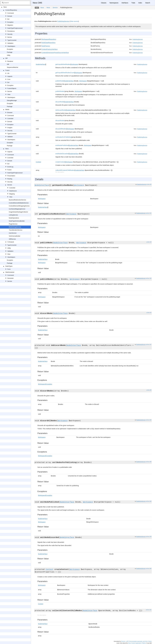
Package (10, 52)
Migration (10, 25)
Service (10, 37)
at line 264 (149, 501)
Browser (10, 112)
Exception (10, 22)
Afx (8, 73)
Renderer (10, 61)
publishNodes (60, 91)
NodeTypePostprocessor (15, 28)
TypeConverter (12, 40)
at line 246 (149, 462)
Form (9, 269)
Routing (10, 179)
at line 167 (149, 345)
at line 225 (149, 420)
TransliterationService (16, 230)
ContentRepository (11, 10)
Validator (10, 137)
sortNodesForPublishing (63, 137)
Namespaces (114, 3)
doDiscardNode (61, 110)
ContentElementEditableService (19, 203)
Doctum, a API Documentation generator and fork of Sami (136, 641)
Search (148, 3)
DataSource (13, 191)
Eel (8, 19)
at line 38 (149, 242)
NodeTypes (9, 266)
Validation (10, 43)
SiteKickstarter (10, 272)
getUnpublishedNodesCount (65, 73)
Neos (5, 7)
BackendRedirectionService (17, 200)
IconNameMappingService (17, 209)
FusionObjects (12, 88)
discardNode (60, 102)
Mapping (12, 194)
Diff (6, 58)
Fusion (7, 70)
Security (10, 34)
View (9, 94)
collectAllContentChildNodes (65, 170)
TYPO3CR (11, 242)
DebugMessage (12, 100)
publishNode (60, 81)
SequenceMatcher (13, 67)
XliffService (12, 239)
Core (9, 79)
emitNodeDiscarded (62, 154)
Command (11, 13)
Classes (104, 3)
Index (140, 3)
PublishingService (15, 227)
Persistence (11, 31)
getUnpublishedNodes (63, 64)
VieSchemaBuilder (15, 236)
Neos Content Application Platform (137, 643)
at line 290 (149, 569)
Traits (133, 3)
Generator (10, 278)
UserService (13, 233)
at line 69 (149, 184)
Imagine (10, 128)
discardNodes (60, 121)
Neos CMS (37, 3)
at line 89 (149, 390)
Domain (10, 16)
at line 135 (149, 278)
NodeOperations (14, 218)
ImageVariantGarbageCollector (18, 212)
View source (74, 21)
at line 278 (149, 537)
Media (7, 109)
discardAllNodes (61, 129)
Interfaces (125, 3)
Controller (10, 119)
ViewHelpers (11, 46)
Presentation (11, 176)
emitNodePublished (62, 145)
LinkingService (13, 215)
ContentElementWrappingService (19, 206)
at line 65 (149, 313)
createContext (60, 162)
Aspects (10, 76)
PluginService (13, 224)
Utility (9, 55)
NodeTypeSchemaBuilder (17, 221)
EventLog (10, 167)
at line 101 (149, 213)
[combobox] (15, 3)
